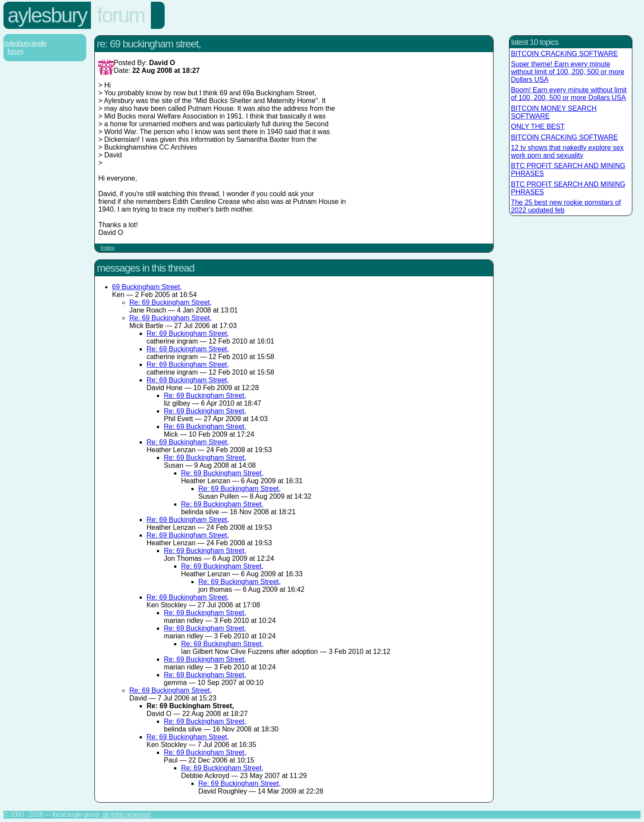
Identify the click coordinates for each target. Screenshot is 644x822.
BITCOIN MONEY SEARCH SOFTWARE (554, 112)
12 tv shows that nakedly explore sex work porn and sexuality (567, 152)
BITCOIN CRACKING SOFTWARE (564, 54)
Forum (121, 15)
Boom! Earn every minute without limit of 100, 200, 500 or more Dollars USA (569, 94)
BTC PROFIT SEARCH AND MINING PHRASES (568, 170)
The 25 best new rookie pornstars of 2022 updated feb (566, 206)
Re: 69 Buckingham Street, (170, 302)
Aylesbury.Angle (25, 43)
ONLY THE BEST (538, 127)
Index (108, 248)
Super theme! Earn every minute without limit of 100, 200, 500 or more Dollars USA (567, 72)
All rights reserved (126, 814)
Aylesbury (47, 15)
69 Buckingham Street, (147, 287)
